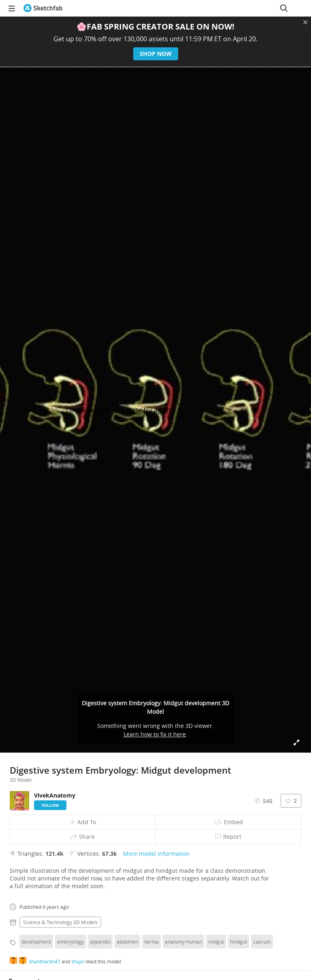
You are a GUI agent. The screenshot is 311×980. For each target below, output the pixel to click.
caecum (262, 942)
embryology (70, 942)
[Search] (284, 8)
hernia (151, 942)
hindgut (239, 942)
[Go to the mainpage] (43, 8)
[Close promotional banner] (305, 22)
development (36, 942)
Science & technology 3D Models (60, 922)
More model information (156, 854)
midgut (216, 942)
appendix (100, 942)
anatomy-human (183, 942)
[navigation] (12, 8)
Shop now (156, 54)
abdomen (127, 942)
